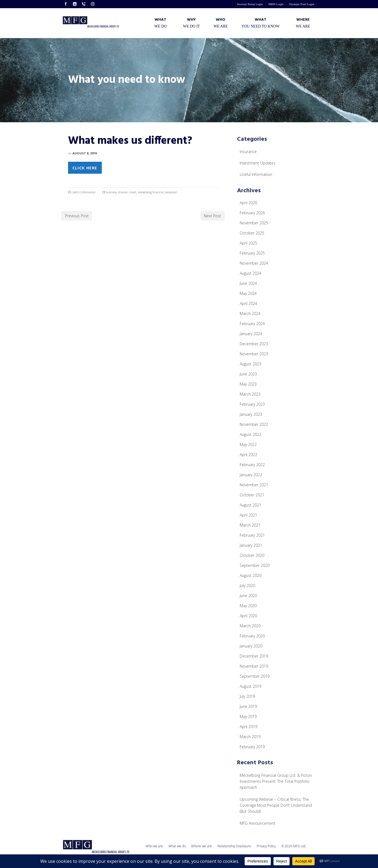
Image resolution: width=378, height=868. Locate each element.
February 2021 (252, 535)
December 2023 (254, 344)
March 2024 (250, 314)
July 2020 (247, 586)
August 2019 (251, 686)
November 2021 (254, 485)
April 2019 (248, 727)
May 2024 (248, 293)
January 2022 (251, 475)
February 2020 (252, 636)
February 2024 (252, 324)
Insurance (248, 152)
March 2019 (250, 737)
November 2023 (254, 354)
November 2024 (254, 263)
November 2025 (254, 223)
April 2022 (248, 455)
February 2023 (252, 404)
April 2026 (248, 203)
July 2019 (247, 696)
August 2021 (251, 505)
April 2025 (248, 243)
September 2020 (255, 565)
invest (133, 192)
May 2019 (248, 716)
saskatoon (171, 192)
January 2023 (251, 414)
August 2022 (251, 434)
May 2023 (248, 384)
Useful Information (84, 192)
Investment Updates (258, 163)
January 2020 (251, 646)
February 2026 (252, 213)
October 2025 (252, 233)
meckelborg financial (151, 192)
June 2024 (248, 283)
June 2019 (248, 706)
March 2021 (250, 525)
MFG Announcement (258, 823)
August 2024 (251, 273)
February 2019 (252, 747)
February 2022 (252, 465)
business (111, 192)
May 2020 (248, 606)
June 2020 (248, 596)
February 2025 (252, 253)
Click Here (85, 168)
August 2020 (251, 575)
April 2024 (248, 303)
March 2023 (250, 394)
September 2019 (255, 676)
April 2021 (248, 515)
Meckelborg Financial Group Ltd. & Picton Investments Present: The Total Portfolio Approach (276, 781)
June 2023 (248, 374)
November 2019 (254, 666)
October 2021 (252, 495)
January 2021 (251, 545)
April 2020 (248, 616)
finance (123, 192)
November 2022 (254, 424)
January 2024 (251, 334)
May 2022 (248, 444)
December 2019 (254, 656)
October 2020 (252, 555)
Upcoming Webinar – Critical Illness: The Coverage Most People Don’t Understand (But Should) (276, 805)
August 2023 (251, 364)
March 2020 (250, 626)
